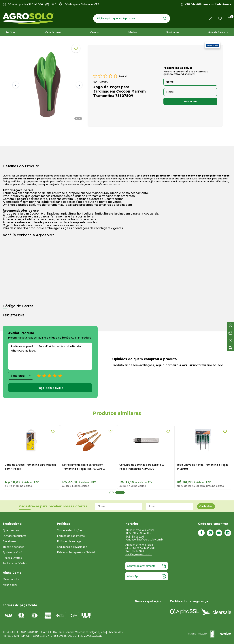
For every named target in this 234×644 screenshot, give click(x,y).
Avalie (123, 76)
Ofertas (132, 32)
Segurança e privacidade (72, 547)
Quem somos (11, 530)
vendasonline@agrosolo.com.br (145, 540)
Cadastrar (206, 506)
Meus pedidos (11, 579)
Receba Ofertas (12, 558)
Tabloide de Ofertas (15, 563)
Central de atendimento (147, 566)
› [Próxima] (79, 85)
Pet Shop (11, 32)
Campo (95, 32)
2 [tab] (120, 493)
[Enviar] (165, 18)
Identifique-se (200, 4)
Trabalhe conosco (14, 547)
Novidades (172, 32)
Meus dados (10, 585)
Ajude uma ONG (13, 552)
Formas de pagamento (71, 536)
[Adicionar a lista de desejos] (76, 48)
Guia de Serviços (218, 32)
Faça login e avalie (50, 388)
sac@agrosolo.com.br (139, 554)
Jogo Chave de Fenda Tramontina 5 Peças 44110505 (202, 467)
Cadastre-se (223, 4)
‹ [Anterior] (16, 85)
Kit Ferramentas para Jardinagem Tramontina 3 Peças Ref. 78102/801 (84, 467)
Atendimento (11, 541)
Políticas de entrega (69, 541)
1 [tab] (111, 493)
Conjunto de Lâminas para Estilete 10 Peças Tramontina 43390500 (142, 467)
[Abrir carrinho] (230, 18)
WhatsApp (147, 576)
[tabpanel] (47, 85)
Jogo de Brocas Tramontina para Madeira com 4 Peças (30, 467)
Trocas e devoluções (70, 530)
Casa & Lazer (53, 32)
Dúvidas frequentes (15, 536)
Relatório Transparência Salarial (76, 552)
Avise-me (190, 101)
